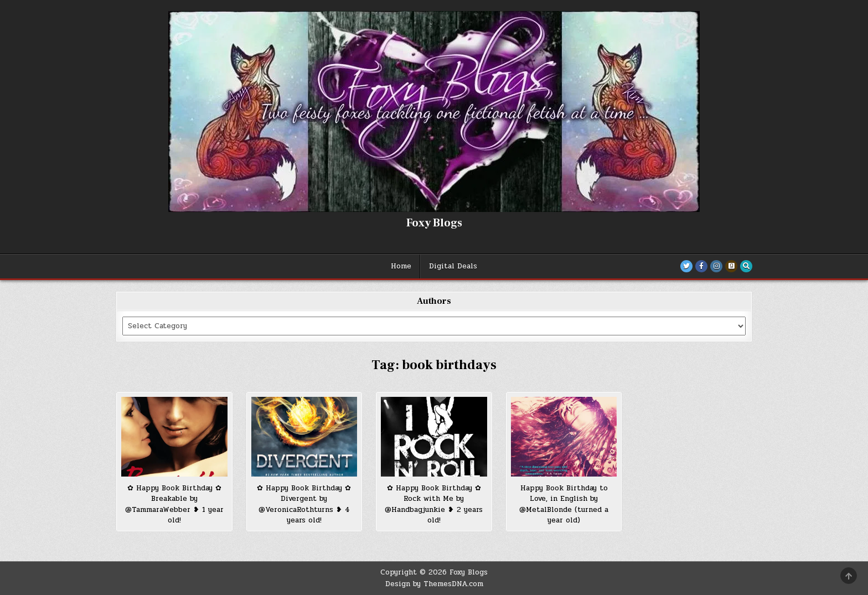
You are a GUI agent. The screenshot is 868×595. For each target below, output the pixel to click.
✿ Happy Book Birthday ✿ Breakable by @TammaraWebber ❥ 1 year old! (174, 505)
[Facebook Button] (701, 266)
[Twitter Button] (686, 266)
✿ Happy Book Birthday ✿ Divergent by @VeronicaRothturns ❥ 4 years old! (304, 505)
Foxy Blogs (434, 223)
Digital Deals (453, 266)
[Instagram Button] (716, 266)
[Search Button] (746, 266)
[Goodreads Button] (731, 266)
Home (401, 266)
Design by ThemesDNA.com (434, 584)
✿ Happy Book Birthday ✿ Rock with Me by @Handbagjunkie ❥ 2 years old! (434, 505)
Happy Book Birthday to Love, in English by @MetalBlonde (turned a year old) (564, 505)
